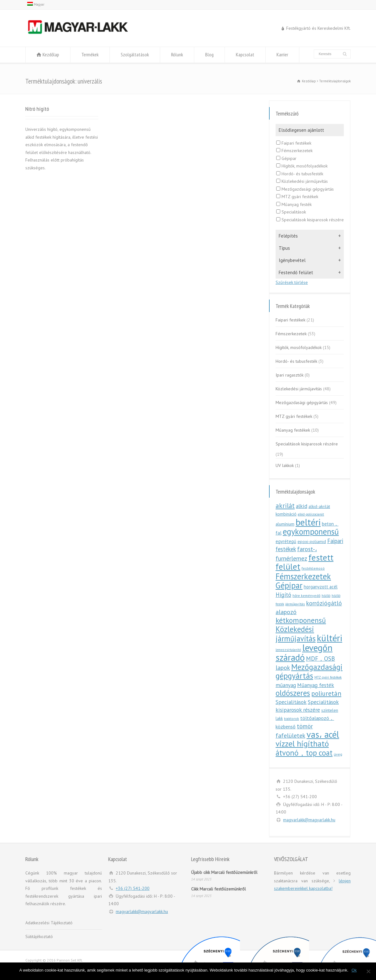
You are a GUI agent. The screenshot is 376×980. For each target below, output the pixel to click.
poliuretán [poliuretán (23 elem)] (326, 693)
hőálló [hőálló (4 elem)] (326, 596)
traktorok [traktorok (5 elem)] (292, 718)
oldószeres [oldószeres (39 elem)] (293, 693)
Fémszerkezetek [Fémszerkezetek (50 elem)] (303, 576)
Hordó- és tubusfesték (300, 174)
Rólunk (177, 54)
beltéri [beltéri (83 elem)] (308, 522)
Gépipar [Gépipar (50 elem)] (289, 585)
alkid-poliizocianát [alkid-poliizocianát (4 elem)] (311, 514)
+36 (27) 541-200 (133, 888)
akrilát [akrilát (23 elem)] (285, 506)
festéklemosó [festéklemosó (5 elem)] (313, 568)
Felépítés (288, 236)
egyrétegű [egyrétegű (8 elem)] (286, 541)
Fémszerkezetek (294, 151)
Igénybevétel (292, 260)
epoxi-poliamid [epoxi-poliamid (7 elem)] (312, 541)
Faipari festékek (294, 143)
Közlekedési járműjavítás (302, 181)
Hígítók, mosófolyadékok (302, 166)
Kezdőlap (51, 54)
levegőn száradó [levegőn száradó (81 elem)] (304, 653)
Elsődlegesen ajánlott (301, 130)
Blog (209, 54)
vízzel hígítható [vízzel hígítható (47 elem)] (302, 744)
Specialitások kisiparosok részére (310, 220)
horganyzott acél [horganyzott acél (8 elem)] (321, 587)
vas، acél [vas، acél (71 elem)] (323, 734)
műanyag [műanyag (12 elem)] (286, 685)
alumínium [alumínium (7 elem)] (285, 524)
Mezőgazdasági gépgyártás (305, 189)
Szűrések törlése (292, 282)
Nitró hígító (37, 109)
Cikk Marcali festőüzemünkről (218, 889)
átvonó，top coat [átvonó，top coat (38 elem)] (304, 753)
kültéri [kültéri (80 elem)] (330, 638)
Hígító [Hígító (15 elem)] (283, 595)
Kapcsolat (245, 54)
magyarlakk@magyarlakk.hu (309, 820)
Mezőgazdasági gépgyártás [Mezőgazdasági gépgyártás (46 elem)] (309, 671)
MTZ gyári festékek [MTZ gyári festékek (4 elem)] (328, 677)
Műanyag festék (294, 204)
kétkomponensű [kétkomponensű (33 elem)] (301, 620)
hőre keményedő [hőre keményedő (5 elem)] (306, 595)
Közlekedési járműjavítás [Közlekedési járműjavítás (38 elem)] (296, 634)
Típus (284, 248)
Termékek (90, 54)
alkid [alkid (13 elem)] (302, 506)
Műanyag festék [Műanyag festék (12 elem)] (316, 685)
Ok (354, 970)
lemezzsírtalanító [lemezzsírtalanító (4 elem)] (288, 650)
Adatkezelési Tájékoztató (49, 923)
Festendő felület (296, 272)
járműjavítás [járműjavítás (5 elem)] (295, 604)
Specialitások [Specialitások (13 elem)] (291, 702)
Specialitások (291, 212)
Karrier (282, 54)
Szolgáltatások (135, 54)
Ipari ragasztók (290, 375)
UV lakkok (285, 465)
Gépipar (286, 158)
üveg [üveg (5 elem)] (338, 754)
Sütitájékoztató (39, 936)
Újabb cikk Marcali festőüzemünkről (224, 872)
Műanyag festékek (293, 430)
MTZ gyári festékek (297, 197)
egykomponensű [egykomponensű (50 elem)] (311, 531)
